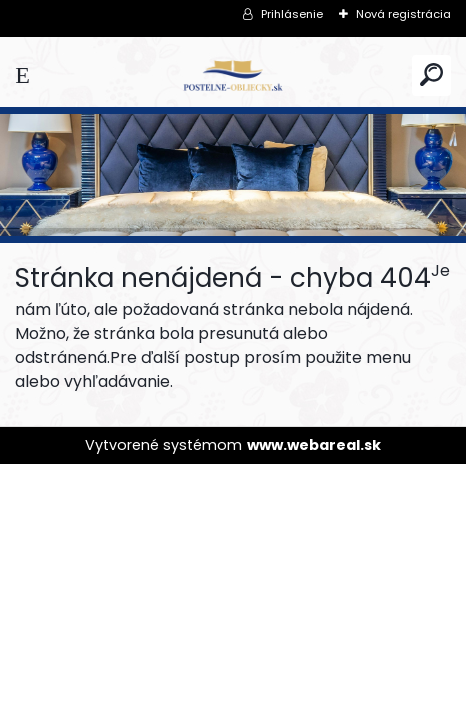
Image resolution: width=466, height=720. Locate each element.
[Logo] (233, 75)
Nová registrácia (403, 14)
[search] (431, 74)
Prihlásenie (292, 14)
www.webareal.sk (314, 445)
